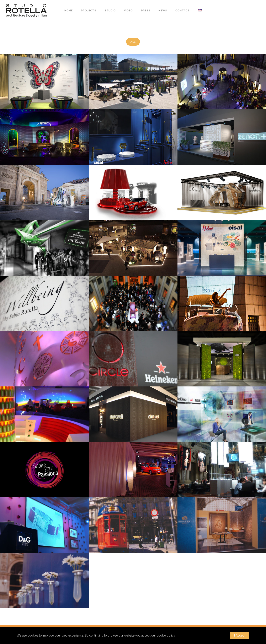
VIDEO (128, 11)
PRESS (146, 11)
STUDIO (110, 11)
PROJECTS (89, 11)
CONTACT (183, 11)
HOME (69, 11)
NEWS (163, 11)
